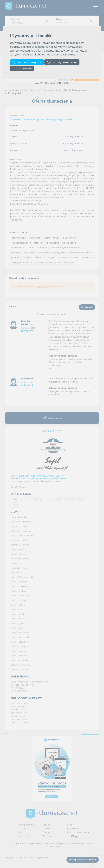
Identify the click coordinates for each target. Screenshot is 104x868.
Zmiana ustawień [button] (22, 68)
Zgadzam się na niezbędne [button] (62, 62)
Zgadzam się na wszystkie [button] (27, 62)
